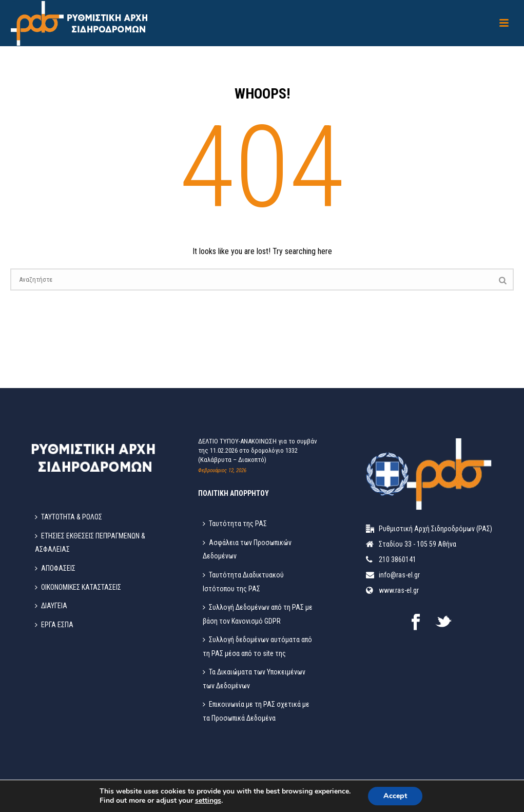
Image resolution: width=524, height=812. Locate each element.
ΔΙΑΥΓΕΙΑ (51, 606)
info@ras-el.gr (399, 575)
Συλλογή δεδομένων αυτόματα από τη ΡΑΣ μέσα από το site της (257, 646)
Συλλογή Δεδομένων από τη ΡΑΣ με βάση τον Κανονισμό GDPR (258, 614)
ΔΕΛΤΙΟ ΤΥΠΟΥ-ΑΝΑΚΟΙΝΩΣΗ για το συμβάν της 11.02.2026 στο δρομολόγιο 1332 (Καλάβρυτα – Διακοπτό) (258, 450)
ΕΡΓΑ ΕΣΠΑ (54, 625)
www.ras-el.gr (399, 590)
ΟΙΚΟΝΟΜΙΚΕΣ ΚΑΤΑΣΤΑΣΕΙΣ (78, 587)
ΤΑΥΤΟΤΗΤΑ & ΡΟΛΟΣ (69, 517)
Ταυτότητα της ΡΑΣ (235, 524)
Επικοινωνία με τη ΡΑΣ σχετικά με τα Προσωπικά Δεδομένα (256, 711)
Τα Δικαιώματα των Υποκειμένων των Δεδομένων (254, 679)
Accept (395, 796)
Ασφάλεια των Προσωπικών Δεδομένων (247, 549)
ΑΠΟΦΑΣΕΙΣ (55, 568)
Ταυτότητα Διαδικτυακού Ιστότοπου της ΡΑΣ (243, 582)
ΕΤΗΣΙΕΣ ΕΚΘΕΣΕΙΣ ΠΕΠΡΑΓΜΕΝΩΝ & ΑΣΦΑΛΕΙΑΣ (90, 543)
